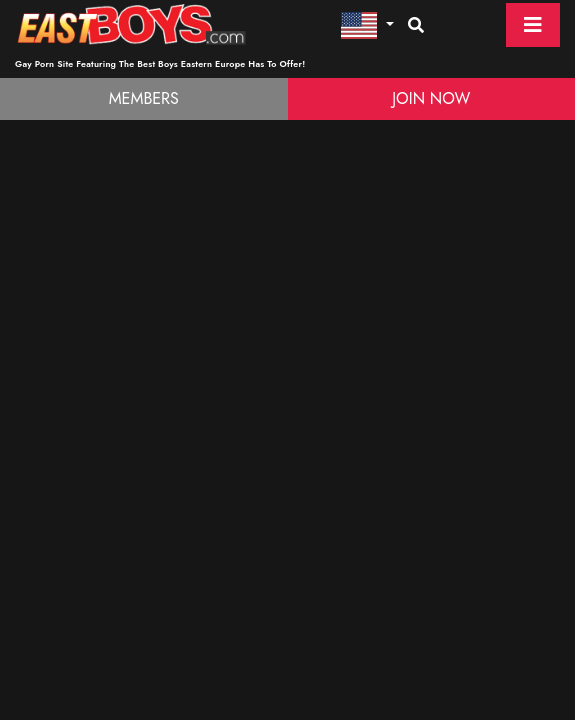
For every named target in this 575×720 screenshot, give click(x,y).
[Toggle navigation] (533, 25)
